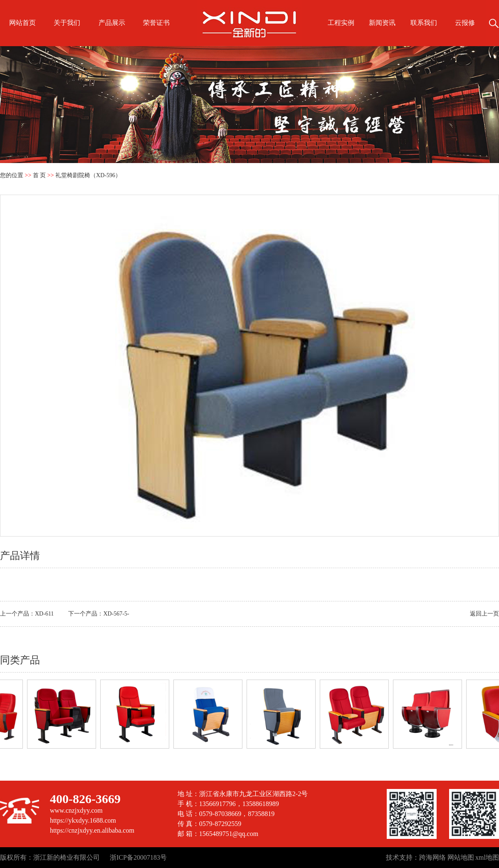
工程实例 (341, 23)
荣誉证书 (156, 23)
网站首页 (22, 23)
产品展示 (112, 23)
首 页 (40, 175)
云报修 (465, 23)
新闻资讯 (382, 23)
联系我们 (424, 23)
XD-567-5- (116, 614)
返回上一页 (484, 614)
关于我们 (67, 23)
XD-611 (44, 614)
